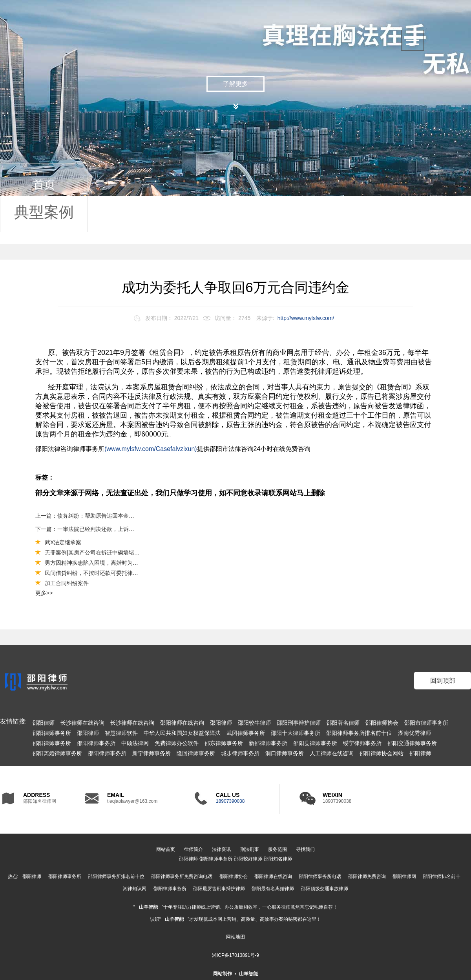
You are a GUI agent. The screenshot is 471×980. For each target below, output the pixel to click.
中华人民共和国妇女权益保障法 (182, 733)
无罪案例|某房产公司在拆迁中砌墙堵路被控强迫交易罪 (111, 553)
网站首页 (166, 849)
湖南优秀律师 (414, 733)
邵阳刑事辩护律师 (299, 723)
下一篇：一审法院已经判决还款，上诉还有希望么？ (85, 529)
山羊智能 (148, 907)
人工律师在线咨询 (332, 753)
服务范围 (277, 849)
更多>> (44, 593)
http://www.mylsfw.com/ (306, 318)
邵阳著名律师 (343, 723)
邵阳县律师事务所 (315, 743)
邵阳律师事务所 (52, 733)
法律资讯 (221, 849)
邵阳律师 (44, 723)
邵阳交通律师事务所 (412, 743)
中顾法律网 (135, 743)
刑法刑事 (250, 849)
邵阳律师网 (404, 876)
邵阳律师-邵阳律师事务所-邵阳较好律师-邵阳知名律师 (235, 859)
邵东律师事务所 (224, 743)
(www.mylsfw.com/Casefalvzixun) (151, 449)
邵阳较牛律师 (254, 723)
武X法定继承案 (63, 542)
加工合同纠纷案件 (67, 583)
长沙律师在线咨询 (82, 723)
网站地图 (235, 937)
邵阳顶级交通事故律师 (325, 889)
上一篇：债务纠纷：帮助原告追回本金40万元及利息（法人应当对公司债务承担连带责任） (85, 516)
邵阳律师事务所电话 (320, 876)
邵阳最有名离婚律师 (273, 889)
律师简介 (194, 849)
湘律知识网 (135, 889)
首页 (44, 185)
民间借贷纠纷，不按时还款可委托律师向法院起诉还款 (111, 573)
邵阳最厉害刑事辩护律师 (219, 889)
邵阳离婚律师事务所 (57, 753)
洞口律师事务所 (285, 753)
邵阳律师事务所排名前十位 (359, 733)
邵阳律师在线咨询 (182, 723)
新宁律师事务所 (152, 753)
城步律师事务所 (240, 753)
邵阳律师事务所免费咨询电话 (182, 876)
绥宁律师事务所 (362, 743)
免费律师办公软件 (177, 743)
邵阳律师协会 (382, 723)
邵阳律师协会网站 (382, 753)
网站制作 (223, 974)
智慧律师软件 (121, 733)
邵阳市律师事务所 (426, 723)
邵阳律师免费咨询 (367, 876)
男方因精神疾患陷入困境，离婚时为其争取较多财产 (108, 563)
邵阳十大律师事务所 (296, 733)
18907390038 (230, 801)
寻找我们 (305, 849)
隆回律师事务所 (196, 753)
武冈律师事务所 (246, 733)
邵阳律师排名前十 (442, 876)
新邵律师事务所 (268, 743)
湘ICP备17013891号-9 (235, 955)
